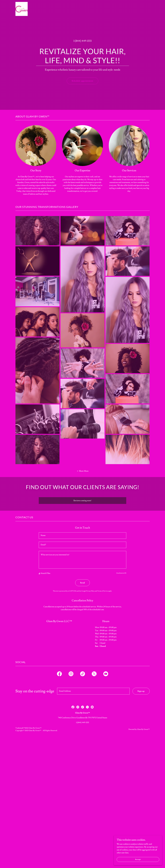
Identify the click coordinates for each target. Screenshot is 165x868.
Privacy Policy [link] (90, 591)
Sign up (141, 691)
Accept (138, 859)
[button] (83, 471)
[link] (22, 3)
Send (82, 583)
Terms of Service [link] (103, 591)
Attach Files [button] (45, 573)
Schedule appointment (82, 81)
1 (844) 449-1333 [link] (83, 41)
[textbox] (82, 536)
